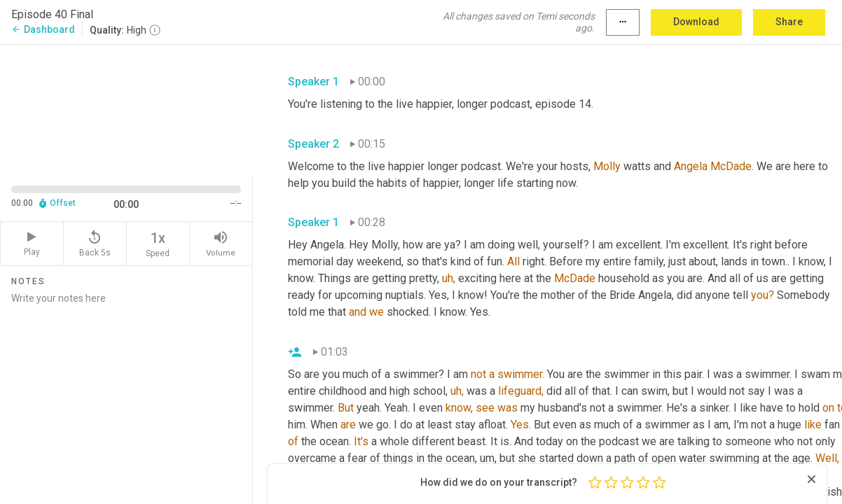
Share (789, 22)
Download (696, 22)
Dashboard (43, 29)
